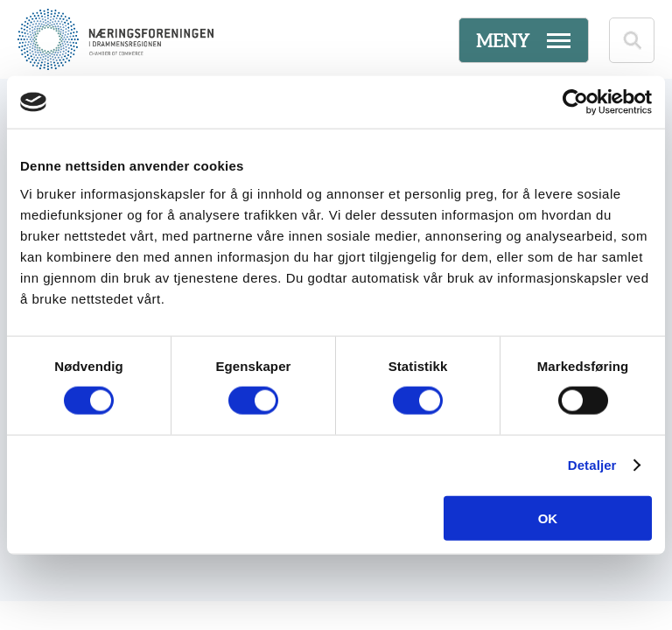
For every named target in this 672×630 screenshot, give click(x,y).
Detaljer (592, 465)
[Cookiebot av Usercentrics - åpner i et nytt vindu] (575, 102)
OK (548, 518)
